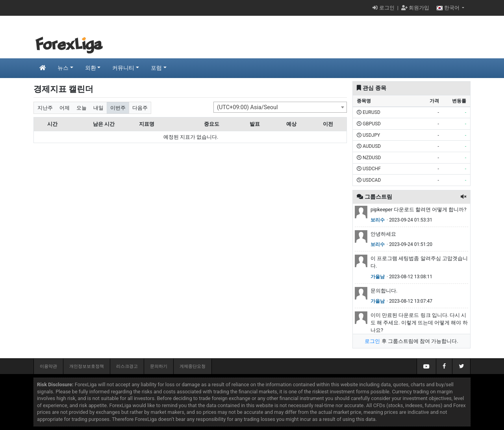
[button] (463, 197)
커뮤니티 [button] (123, 68)
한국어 (448, 8)
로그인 (383, 8)
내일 (98, 108)
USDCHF (372, 169)
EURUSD (372, 112)
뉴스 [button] (63, 68)
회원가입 (415, 8)
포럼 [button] (156, 68)
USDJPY (371, 135)
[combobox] (280, 107)
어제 (65, 108)
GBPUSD (372, 124)
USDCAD (372, 180)
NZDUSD (372, 158)
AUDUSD (372, 146)
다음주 (140, 108)
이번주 (118, 108)
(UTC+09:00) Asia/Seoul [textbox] (247, 107)
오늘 (82, 108)
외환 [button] (91, 68)
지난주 (45, 108)
